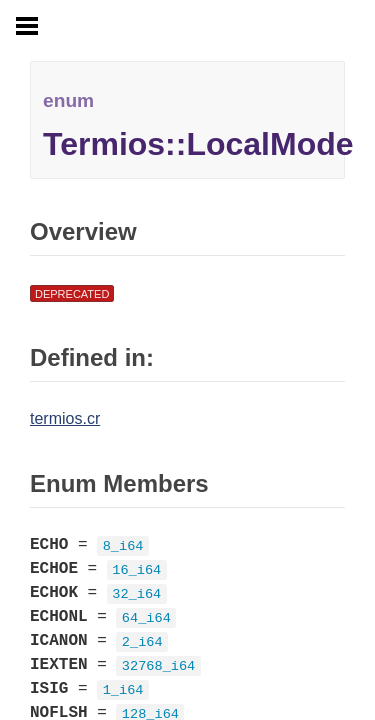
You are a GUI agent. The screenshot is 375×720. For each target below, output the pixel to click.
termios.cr (65, 418)
